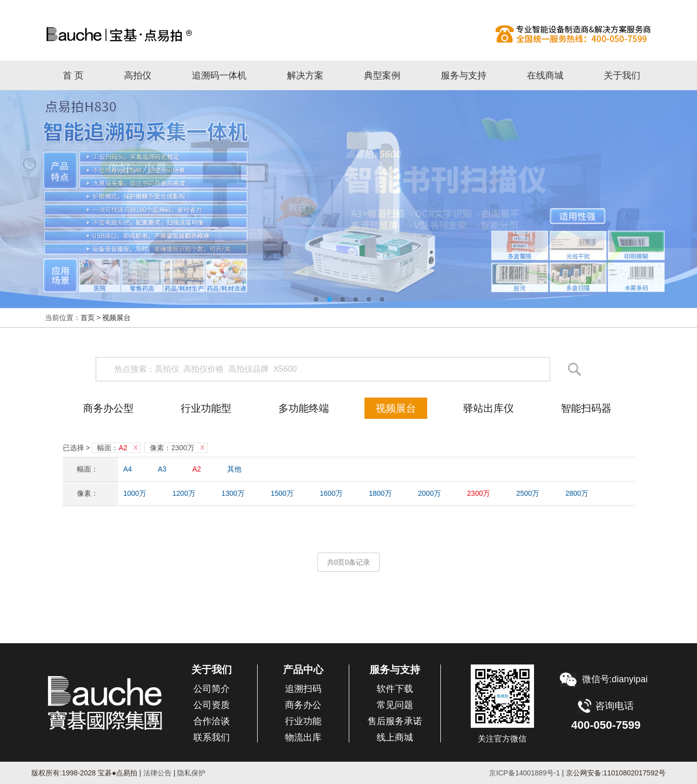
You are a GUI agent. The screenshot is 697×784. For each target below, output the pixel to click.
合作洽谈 (212, 721)
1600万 (331, 493)
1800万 (380, 493)
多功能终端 (304, 408)
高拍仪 (349, 34)
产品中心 (303, 670)
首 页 (73, 75)
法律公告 (156, 773)
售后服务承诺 (395, 721)
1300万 (233, 493)
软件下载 (395, 689)
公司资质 (212, 705)
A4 (128, 469)
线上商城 (395, 737)
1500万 (282, 493)
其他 (234, 469)
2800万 (577, 493)
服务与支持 (464, 75)
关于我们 (622, 75)
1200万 (184, 493)
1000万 (135, 493)
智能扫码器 (586, 408)
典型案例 (382, 75)
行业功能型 (206, 408)
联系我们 (212, 737)
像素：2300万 (172, 448)
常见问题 (395, 705)
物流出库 (303, 737)
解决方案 (305, 75)
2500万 (528, 493)
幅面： (112, 448)
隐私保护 (191, 773)
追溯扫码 (303, 689)
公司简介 (212, 689)
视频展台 (116, 318)
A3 (162, 469)
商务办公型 (108, 408)
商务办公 (303, 705)
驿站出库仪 (488, 408)
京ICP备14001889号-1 (524, 773)
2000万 (429, 493)
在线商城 (545, 75)
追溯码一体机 (219, 75)
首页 (88, 318)
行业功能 (303, 721)
